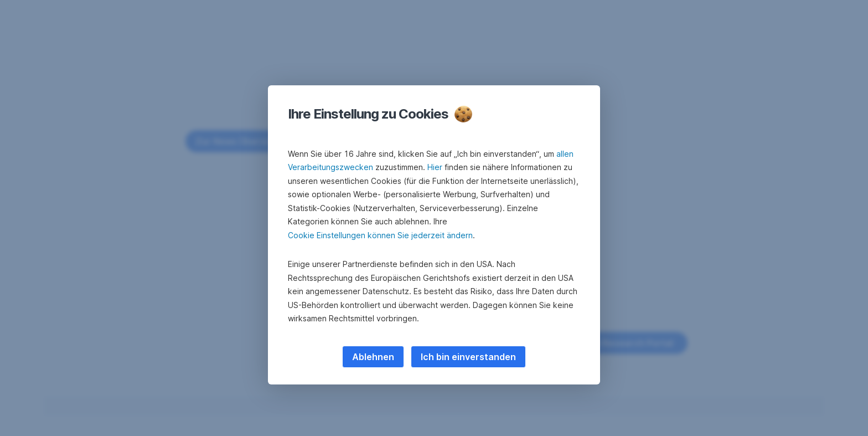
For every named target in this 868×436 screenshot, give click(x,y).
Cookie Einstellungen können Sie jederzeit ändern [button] (380, 235)
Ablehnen (373, 357)
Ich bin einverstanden (468, 357)
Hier (435, 167)
